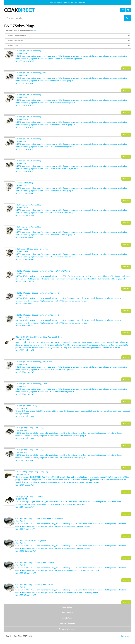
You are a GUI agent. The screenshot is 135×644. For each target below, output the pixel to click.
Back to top (125, 636)
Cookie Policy (68, 618)
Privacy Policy (68, 612)
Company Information (68, 629)
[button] (123, 10)
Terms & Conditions (68, 624)
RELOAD (37, 31)
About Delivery (67, 607)
